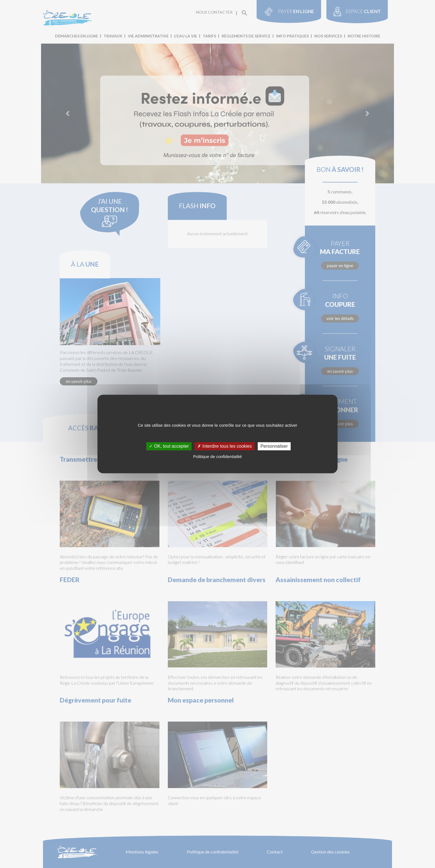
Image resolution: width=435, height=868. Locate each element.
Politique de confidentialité (217, 456)
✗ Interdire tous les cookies (224, 446)
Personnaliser (274, 446)
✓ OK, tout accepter (169, 446)
